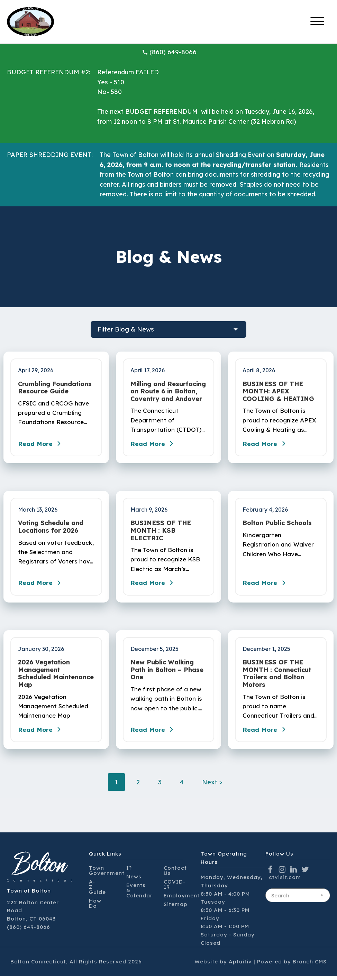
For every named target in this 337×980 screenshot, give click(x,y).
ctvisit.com (285, 881)
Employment (182, 899)
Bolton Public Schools (277, 524)
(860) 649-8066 (169, 52)
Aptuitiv (240, 965)
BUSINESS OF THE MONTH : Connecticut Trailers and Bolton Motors (277, 676)
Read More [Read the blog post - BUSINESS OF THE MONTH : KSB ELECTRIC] (154, 585)
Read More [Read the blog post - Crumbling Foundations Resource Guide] (42, 445)
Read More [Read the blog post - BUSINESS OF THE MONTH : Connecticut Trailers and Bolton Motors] (266, 733)
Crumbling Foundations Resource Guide (55, 388)
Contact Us (175, 874)
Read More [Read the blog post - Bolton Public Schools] (266, 585)
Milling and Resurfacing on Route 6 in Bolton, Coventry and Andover (168, 391)
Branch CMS (310, 965)
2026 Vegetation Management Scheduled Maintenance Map (56, 676)
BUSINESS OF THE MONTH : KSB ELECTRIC (161, 532)
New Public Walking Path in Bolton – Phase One (167, 672)
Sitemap (176, 908)
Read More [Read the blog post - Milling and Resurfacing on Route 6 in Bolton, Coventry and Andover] (154, 445)
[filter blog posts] (168, 329)
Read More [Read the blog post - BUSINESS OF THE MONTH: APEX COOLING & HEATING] (266, 445)
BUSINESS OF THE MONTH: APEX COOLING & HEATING (278, 391)
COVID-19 (175, 888)
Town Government (107, 874)
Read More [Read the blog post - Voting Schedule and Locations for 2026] (42, 585)
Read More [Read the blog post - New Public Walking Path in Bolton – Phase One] (154, 733)
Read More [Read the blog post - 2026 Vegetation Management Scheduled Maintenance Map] (42, 733)
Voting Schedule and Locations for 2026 (51, 528)
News (134, 880)
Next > (212, 786)
